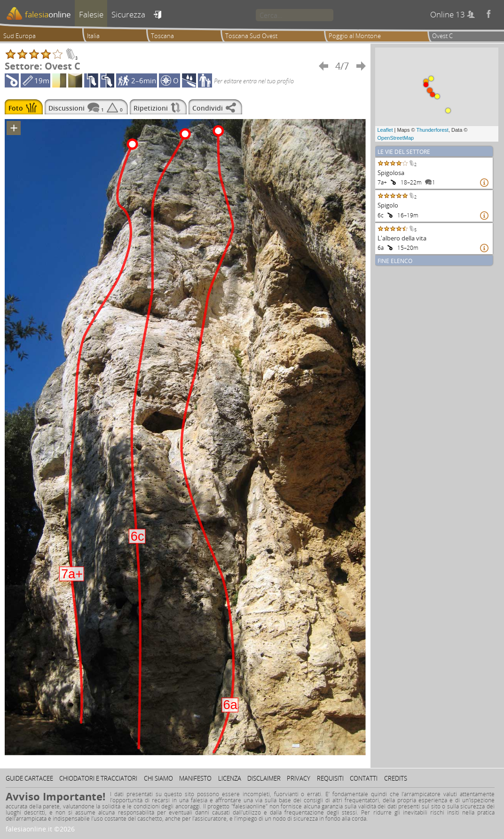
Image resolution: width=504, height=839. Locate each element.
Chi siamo (158, 778)
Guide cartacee (29, 778)
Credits (396, 778)
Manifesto (195, 778)
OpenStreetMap (396, 138)
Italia (93, 36)
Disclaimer (264, 778)
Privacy (299, 778)
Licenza (230, 778)
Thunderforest (432, 130)
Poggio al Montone (355, 36)
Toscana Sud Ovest (251, 36)
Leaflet (385, 130)
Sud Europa (20, 36)
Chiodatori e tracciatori (98, 778)
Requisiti (330, 778)
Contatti (364, 778)
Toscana (162, 36)
